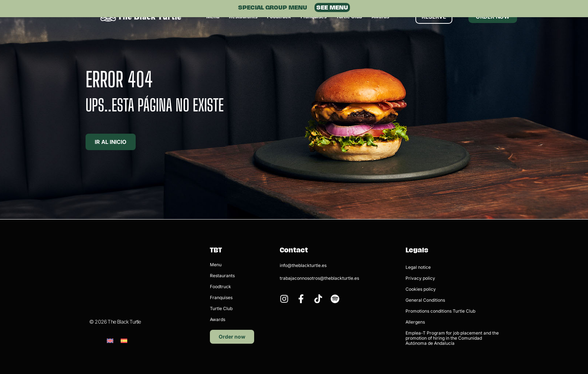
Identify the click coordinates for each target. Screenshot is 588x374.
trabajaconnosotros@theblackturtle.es (319, 278)
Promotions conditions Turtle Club (440, 311)
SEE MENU (332, 7)
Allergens (415, 322)
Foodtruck (220, 287)
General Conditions (425, 300)
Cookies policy (421, 289)
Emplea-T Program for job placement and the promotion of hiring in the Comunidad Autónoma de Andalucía (452, 338)
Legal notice (418, 267)
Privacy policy (420, 278)
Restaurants (222, 276)
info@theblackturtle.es (303, 265)
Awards (218, 319)
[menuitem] (110, 303)
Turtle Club (221, 308)
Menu (216, 265)
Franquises (221, 297)
